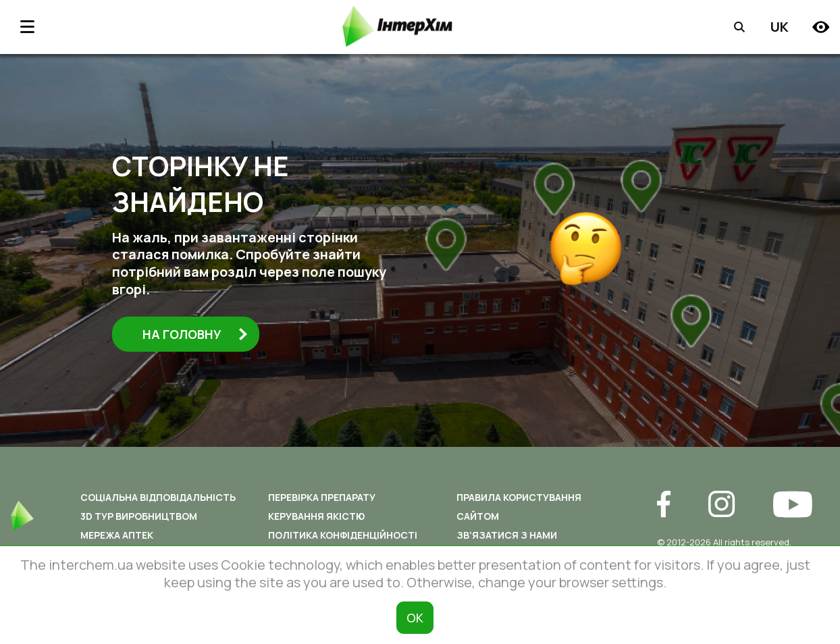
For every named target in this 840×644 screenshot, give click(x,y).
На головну (195, 334)
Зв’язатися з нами (507, 535)
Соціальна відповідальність (158, 497)
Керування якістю (316, 516)
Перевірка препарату (322, 497)
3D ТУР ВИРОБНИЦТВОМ (139, 516)
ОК (415, 618)
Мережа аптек (117, 535)
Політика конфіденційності (343, 535)
